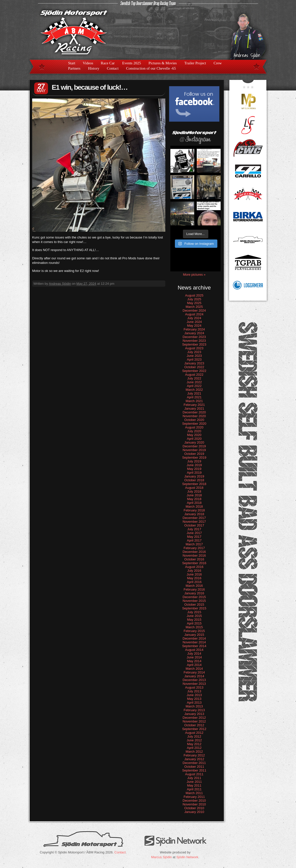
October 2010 (194, 808)
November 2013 (194, 684)
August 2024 (194, 314)
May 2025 (194, 303)
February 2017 (194, 548)
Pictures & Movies (163, 63)
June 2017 (194, 533)
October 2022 (194, 367)
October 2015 (194, 605)
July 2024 (194, 318)
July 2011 (194, 778)
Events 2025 (132, 63)
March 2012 (194, 752)
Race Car (108, 63)
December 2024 (194, 310)
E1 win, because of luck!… (90, 87)
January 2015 (194, 635)
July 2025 (194, 299)
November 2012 (194, 721)
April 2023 (194, 359)
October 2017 (194, 525)
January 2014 (194, 676)
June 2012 (194, 740)
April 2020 (194, 439)
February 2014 (194, 672)
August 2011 (194, 774)
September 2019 (194, 457)
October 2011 (194, 767)
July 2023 (194, 352)
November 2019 (194, 450)
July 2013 (194, 691)
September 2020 (194, 424)
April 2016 (194, 582)
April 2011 (194, 789)
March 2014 (194, 669)
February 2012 (194, 755)
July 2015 (194, 612)
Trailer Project (195, 63)
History (94, 68)
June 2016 (194, 574)
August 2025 (194, 295)
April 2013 (194, 703)
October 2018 (194, 480)
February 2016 (194, 589)
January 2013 (194, 714)
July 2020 (194, 431)
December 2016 (194, 552)
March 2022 (194, 390)
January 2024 (194, 333)
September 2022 (194, 371)
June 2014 (194, 657)
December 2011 (194, 763)
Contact (113, 68)
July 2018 (194, 491)
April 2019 (194, 473)
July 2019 (194, 461)
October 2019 (194, 454)
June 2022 (194, 382)
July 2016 (194, 571)
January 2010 (194, 812)
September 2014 (194, 646)
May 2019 (194, 469)
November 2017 (194, 522)
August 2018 (194, 488)
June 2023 (194, 356)
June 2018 (194, 495)
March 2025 (194, 307)
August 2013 (194, 687)
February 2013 (194, 710)
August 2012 (194, 733)
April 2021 (194, 397)
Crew (218, 63)
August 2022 (194, 375)
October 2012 (194, 725)
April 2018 (194, 503)
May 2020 (194, 435)
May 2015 (194, 620)
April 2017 (194, 540)
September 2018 (194, 484)
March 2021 (194, 401)
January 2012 (194, 759)
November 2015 (194, 601)
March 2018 (194, 507)
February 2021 (194, 405)
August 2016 (194, 567)
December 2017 (194, 518)
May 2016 (194, 578)
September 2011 (194, 770)
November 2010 (194, 804)
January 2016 (194, 593)
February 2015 (194, 631)
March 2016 (194, 586)
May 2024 (194, 326)
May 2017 (194, 537)
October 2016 (194, 559)
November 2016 (194, 556)
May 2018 (194, 499)
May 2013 (194, 699)
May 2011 (194, 785)
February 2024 (194, 329)
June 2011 (194, 782)
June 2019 (194, 465)
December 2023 (194, 337)
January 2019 (194, 476)
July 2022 (194, 378)
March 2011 (194, 793)
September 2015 (194, 608)
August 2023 (194, 348)
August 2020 (194, 427)
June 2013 (194, 695)
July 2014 (194, 654)
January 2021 (194, 408)
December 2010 (194, 801)
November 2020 (194, 416)
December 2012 (194, 718)
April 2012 (194, 748)
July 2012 (194, 736)
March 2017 (194, 544)
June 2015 (194, 616)
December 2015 (194, 597)
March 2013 (194, 706)
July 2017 (194, 529)
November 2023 (194, 341)
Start (72, 63)
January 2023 (194, 363)
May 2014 (194, 661)
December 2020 (194, 412)
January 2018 (194, 514)
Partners (74, 68)
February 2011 (194, 797)
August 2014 (194, 650)
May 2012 (194, 744)
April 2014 (194, 665)
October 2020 (194, 420)
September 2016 (194, 563)
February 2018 (194, 510)
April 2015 (194, 623)
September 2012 (194, 729)
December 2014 (194, 638)
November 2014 (194, 642)
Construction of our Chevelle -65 (151, 68)
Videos (88, 63)
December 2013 (194, 680)
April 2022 (194, 386)
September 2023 (194, 344)
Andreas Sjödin (60, 284)
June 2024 (194, 322)
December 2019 (194, 446)
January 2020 (194, 442)
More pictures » (194, 275)
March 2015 (194, 627)
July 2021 (194, 393)
